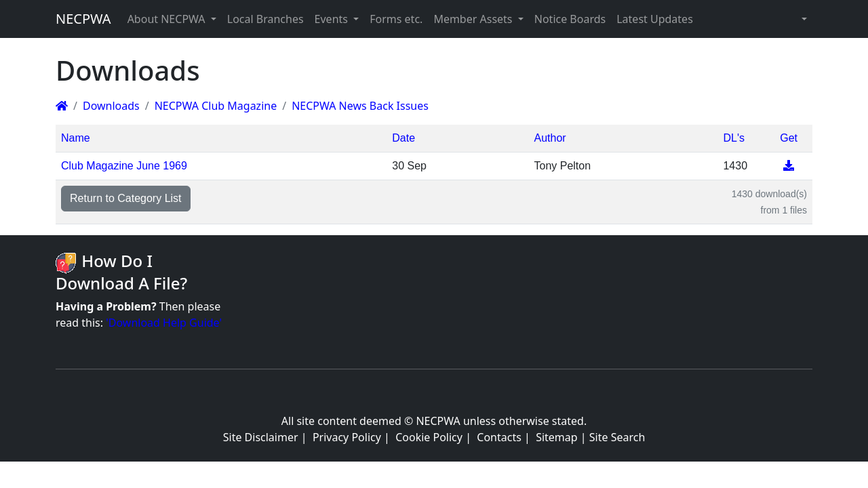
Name (76, 138)
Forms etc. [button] (396, 19)
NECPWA (83, 19)
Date (403, 138)
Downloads (111, 106)
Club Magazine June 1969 (124, 166)
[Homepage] (62, 106)
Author (550, 138)
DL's (734, 138)
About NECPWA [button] (168, 19)
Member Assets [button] (474, 19)
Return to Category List (126, 198)
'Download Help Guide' (164, 323)
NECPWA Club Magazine (216, 106)
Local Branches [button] (265, 19)
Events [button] (333, 19)
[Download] (789, 166)
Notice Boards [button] (570, 19)
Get (789, 138)
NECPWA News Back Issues (360, 106)
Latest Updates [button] (655, 19)
